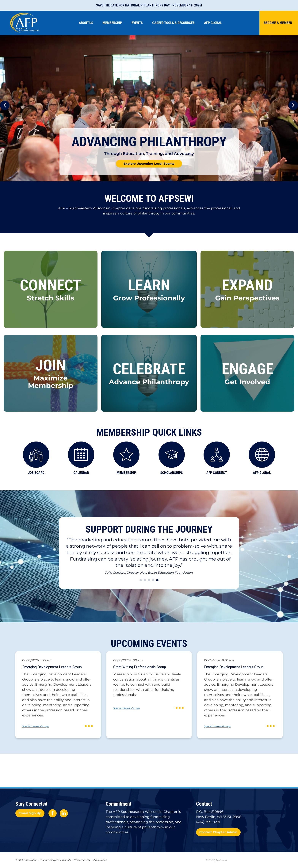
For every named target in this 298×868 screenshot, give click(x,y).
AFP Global (214, 23)
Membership (113, 23)
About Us (87, 23)
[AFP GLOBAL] (262, 455)
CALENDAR (81, 473)
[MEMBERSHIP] (126, 455)
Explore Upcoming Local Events (149, 164)
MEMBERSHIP (126, 473)
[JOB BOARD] (36, 455)
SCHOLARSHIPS (172, 473)
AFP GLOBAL (262, 473)
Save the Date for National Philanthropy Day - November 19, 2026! (149, 5)
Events (138, 23)
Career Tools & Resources (174, 23)
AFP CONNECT (217, 473)
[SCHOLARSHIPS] (172, 455)
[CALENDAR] (81, 455)
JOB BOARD (36, 473)
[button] (5, 105)
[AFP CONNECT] (217, 455)
